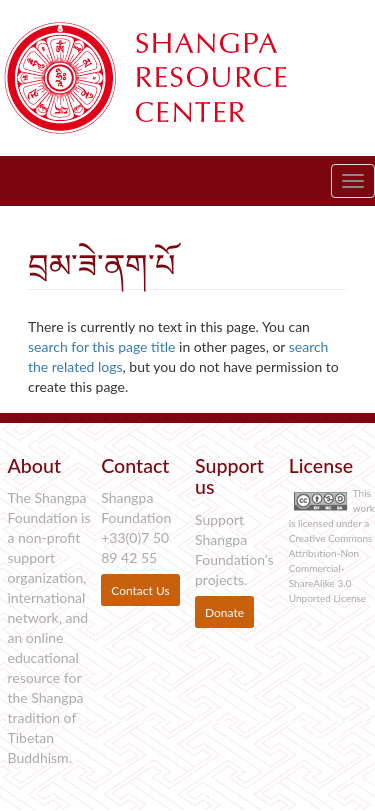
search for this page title (101, 346)
